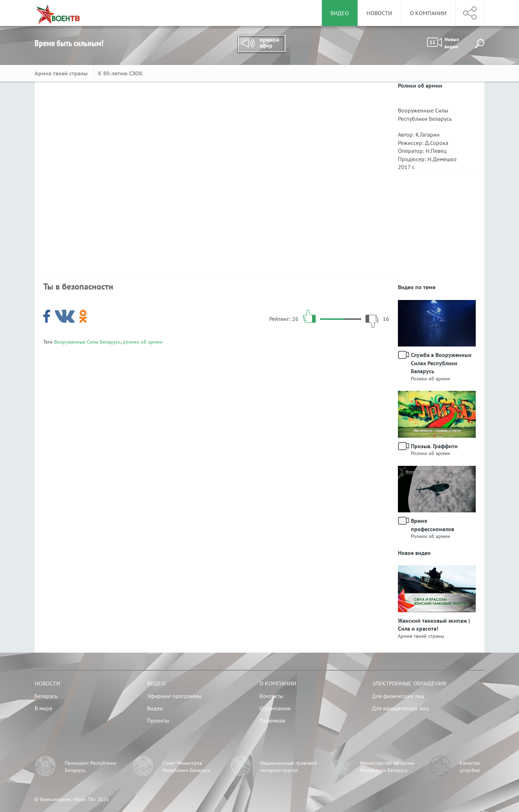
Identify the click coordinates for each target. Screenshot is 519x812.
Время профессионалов (432, 525)
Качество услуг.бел (470, 767)
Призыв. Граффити (434, 446)
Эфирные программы (174, 696)
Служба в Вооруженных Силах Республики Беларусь (441, 363)
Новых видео (443, 43)
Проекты (158, 720)
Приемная (272, 720)
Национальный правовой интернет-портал (289, 767)
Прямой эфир (261, 44)
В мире (43, 708)
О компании (428, 13)
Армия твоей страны (62, 73)
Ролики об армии (431, 379)
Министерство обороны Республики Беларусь (387, 767)
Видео (156, 683)
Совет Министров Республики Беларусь (187, 767)
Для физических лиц (398, 696)
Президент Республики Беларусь (91, 767)
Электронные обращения (409, 683)
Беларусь (46, 696)
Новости (379, 13)
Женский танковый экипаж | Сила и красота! (434, 625)
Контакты (271, 696)
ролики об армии (143, 342)
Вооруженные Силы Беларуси (87, 342)
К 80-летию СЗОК (120, 73)
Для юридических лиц (400, 708)
